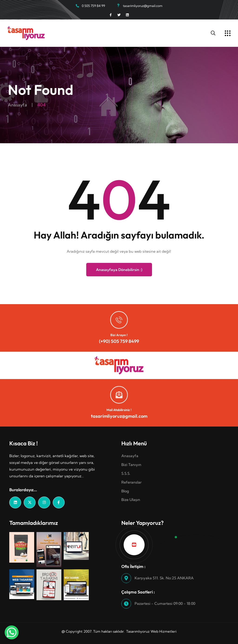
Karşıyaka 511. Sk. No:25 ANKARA (164, 578)
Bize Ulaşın (131, 500)
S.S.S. (126, 473)
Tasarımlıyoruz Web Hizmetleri (151, 631)
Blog (125, 491)
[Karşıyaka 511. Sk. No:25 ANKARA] (126, 578)
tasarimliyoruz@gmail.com (119, 416)
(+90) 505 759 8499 (119, 341)
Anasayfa (18, 105)
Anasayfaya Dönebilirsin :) (119, 270)
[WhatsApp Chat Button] (12, 632)
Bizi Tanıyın (131, 465)
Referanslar (131, 482)
